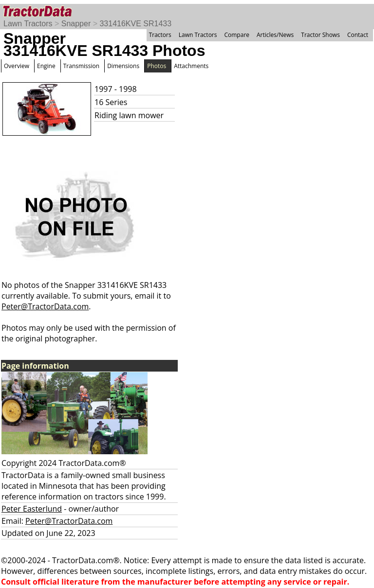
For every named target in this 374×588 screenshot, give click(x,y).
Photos (157, 66)
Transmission (81, 66)
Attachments (191, 66)
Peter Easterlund (32, 509)
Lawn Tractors (28, 24)
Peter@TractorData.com (45, 306)
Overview (17, 66)
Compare (237, 35)
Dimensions (123, 66)
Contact (358, 35)
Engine (46, 66)
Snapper (76, 24)
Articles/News (275, 35)
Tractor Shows (320, 35)
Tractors (160, 35)
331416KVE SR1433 (135, 24)
